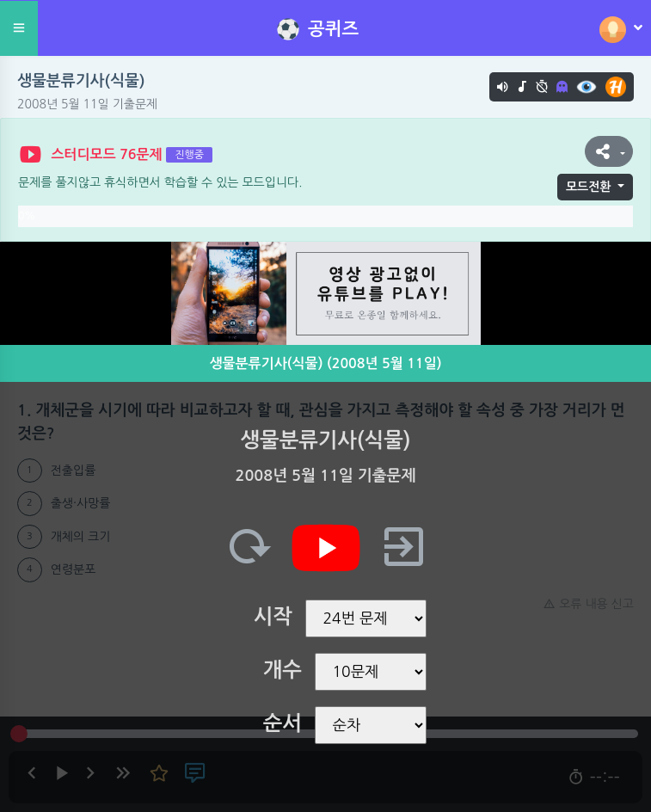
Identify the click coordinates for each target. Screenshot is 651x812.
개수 (283, 670)
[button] (609, 151)
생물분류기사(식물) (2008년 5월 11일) (326, 363)
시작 (273, 617)
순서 (283, 723)
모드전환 (589, 187)
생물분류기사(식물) (81, 81)
